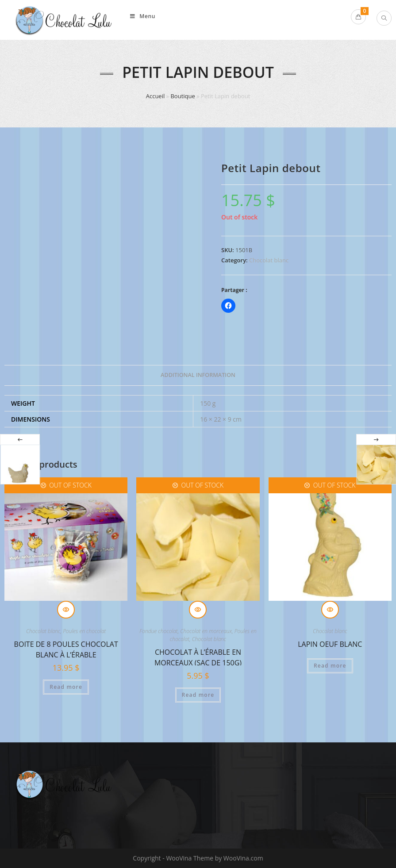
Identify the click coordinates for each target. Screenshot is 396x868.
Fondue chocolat (158, 631)
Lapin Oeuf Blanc (330, 644)
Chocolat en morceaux (206, 631)
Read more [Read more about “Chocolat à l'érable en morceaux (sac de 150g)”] (198, 695)
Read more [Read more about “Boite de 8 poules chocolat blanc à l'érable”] (66, 687)
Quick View (66, 610)
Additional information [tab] (198, 375)
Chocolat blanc (269, 260)
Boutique (183, 96)
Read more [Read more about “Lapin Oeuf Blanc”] (330, 666)
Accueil (156, 96)
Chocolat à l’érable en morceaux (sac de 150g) (198, 656)
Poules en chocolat (84, 631)
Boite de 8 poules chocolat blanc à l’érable (66, 648)
